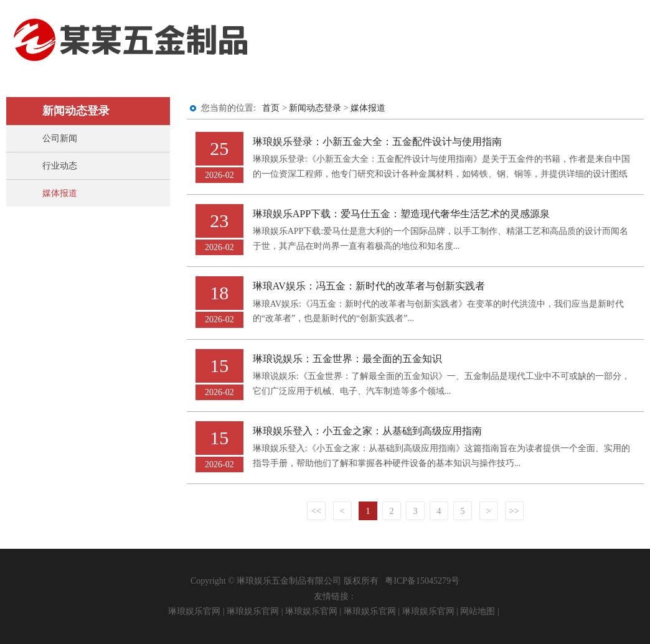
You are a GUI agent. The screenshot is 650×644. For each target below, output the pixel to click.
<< (316, 511)
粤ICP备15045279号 (422, 581)
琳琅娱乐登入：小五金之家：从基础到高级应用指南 (367, 431)
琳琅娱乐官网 (194, 611)
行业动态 (60, 166)
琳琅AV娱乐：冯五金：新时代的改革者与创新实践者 (369, 286)
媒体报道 (60, 193)
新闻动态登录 (315, 108)
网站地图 (478, 611)
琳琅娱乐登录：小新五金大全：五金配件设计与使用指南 (377, 142)
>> (514, 511)
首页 (271, 108)
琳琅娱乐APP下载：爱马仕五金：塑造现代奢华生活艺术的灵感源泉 (402, 214)
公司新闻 (60, 138)
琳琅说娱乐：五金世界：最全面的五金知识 (347, 359)
